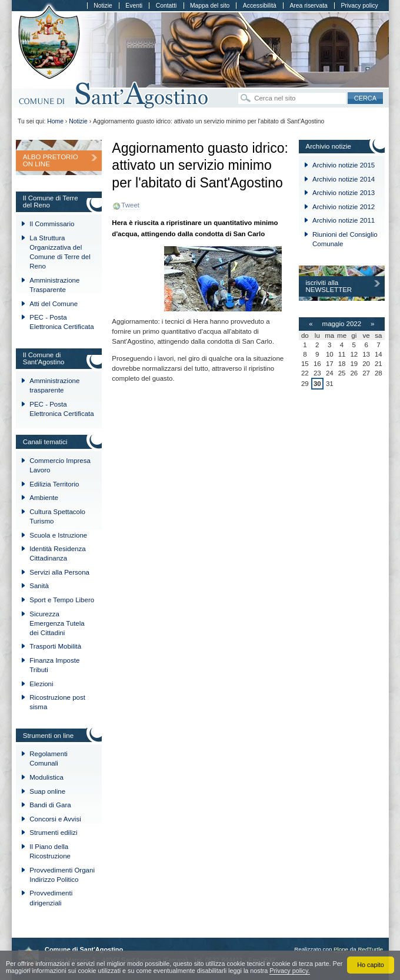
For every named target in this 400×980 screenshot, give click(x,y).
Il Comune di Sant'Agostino (44, 358)
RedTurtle (370, 949)
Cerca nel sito (238, 92)
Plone (341, 949)
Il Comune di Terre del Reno (51, 202)
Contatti (166, 6)
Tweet (130, 205)
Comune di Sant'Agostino (114, 95)
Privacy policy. (289, 971)
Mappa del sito (210, 6)
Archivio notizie (328, 146)
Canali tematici (45, 442)
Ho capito (371, 965)
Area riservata (308, 6)
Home (55, 121)
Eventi (134, 6)
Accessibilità (260, 6)
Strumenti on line (48, 736)
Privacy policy (359, 6)
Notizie (103, 6)
